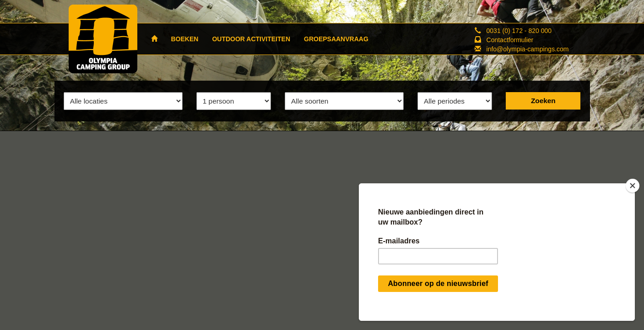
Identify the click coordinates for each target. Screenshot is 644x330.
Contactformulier (510, 40)
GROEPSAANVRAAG (336, 39)
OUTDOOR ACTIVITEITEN (251, 39)
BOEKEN (185, 39)
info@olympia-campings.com (528, 49)
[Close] (633, 186)
